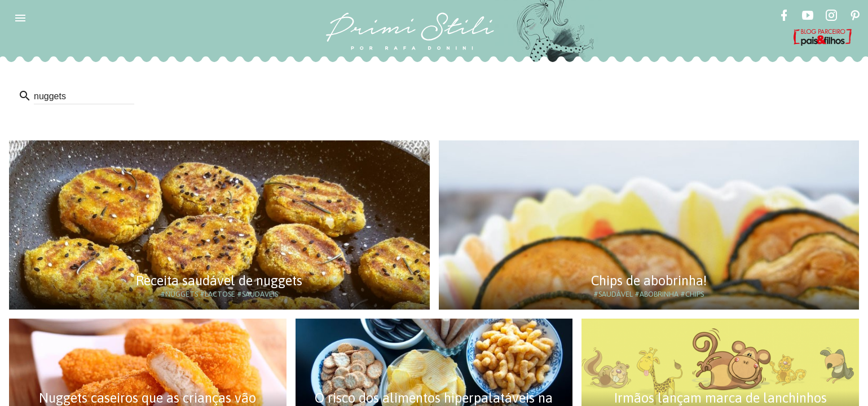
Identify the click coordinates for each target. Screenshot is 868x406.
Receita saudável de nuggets (219, 281)
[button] (20, 18)
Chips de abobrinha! (649, 281)
